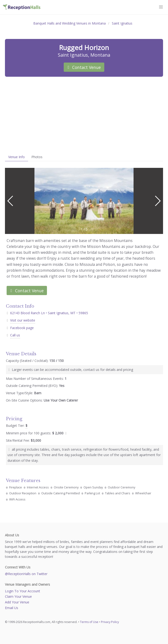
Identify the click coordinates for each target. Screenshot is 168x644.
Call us (15, 335)
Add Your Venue (17, 602)
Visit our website (23, 320)
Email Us (12, 608)
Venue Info (17, 157)
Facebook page (22, 328)
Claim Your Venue (18, 596)
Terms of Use (89, 622)
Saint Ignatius (122, 23)
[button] (161, 7)
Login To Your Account (23, 591)
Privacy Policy (110, 622)
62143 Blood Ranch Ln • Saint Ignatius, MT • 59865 (47, 313)
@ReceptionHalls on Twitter (26, 574)
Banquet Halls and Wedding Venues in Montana (69, 23)
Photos (37, 157)
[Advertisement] (84, 115)
